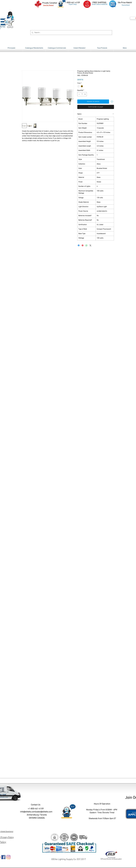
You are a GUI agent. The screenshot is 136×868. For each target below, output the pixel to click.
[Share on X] (90, 245)
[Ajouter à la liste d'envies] (112, 102)
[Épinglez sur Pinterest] (83, 245)
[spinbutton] (82, 94)
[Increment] (85, 94)
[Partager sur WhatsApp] (86, 245)
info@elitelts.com (28, 812)
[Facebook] (3, 857)
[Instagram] (8, 857)
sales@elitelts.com (44, 812)
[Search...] (71, 33)
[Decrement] (79, 94)
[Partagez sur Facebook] (79, 245)
